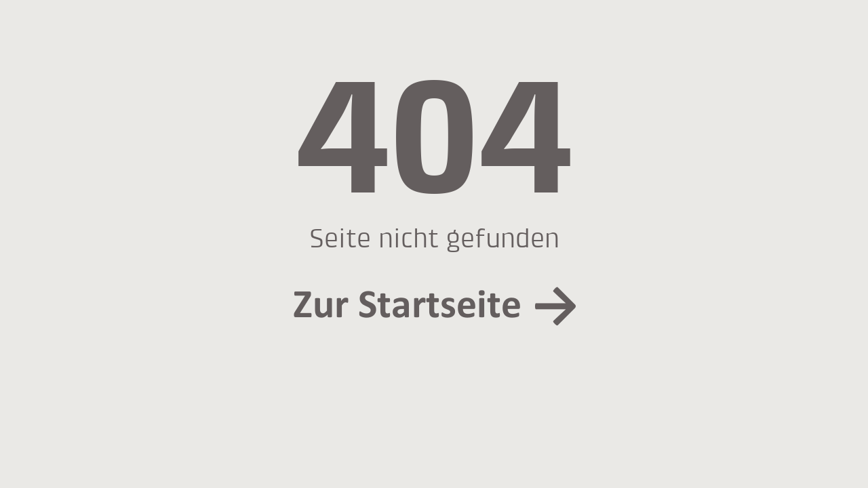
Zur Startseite (407, 305)
